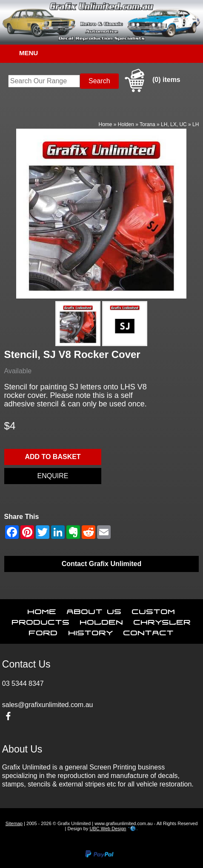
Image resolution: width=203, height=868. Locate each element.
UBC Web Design (108, 829)
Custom (154, 610)
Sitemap (14, 823)
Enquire (53, 476)
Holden (126, 124)
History (91, 631)
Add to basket (53, 457)
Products (41, 620)
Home (106, 124)
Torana (147, 124)
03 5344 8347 (23, 683)
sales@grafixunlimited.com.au (48, 705)
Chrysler (162, 620)
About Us (94, 610)
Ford (43, 631)
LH (196, 124)
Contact (149, 631)
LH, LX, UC (174, 124)
